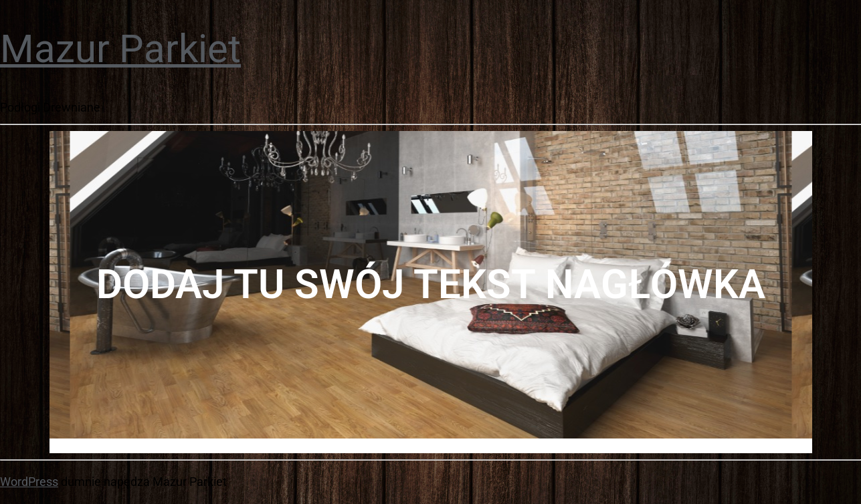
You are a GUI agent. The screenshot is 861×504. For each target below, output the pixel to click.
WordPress (29, 482)
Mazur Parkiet (120, 49)
